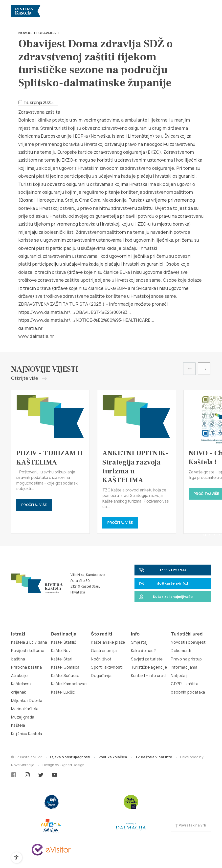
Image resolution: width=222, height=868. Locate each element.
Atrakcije (20, 676)
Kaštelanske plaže (108, 642)
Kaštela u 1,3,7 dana (29, 642)
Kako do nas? (144, 651)
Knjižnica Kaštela (27, 734)
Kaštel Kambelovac (69, 684)
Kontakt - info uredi (149, 676)
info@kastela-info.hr (165, 583)
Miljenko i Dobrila (27, 700)
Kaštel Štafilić (64, 642)
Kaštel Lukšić (63, 692)
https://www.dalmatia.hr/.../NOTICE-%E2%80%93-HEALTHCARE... (86, 320)
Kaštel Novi (61, 651)
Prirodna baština (26, 667)
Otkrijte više (29, 378)
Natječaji (179, 676)
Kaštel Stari (62, 659)
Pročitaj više (34, 505)
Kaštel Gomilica (65, 667)
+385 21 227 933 (163, 570)
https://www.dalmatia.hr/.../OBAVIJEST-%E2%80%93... (75, 312)
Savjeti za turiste (147, 659)
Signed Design (72, 765)
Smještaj (139, 642)
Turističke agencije (149, 667)
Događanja (101, 676)
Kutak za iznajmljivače (166, 597)
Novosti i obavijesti (39, 33)
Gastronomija (104, 651)
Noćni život (101, 659)
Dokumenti (181, 651)
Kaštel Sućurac (65, 676)
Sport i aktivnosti (107, 667)
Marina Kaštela (25, 709)
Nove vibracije (23, 765)
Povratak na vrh (191, 825)
